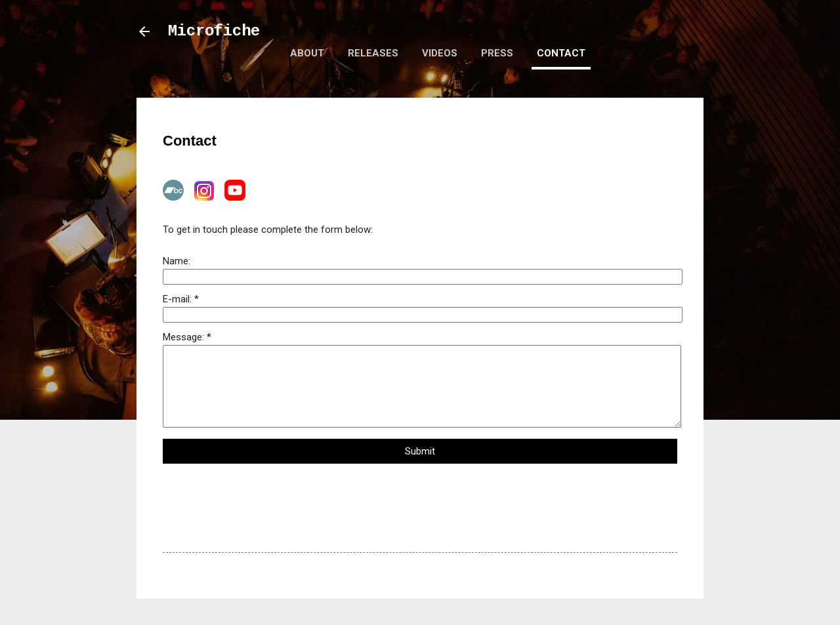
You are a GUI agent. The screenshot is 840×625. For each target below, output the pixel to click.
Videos (440, 53)
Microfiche (214, 31)
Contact (561, 53)
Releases (373, 53)
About (307, 53)
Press (497, 53)
